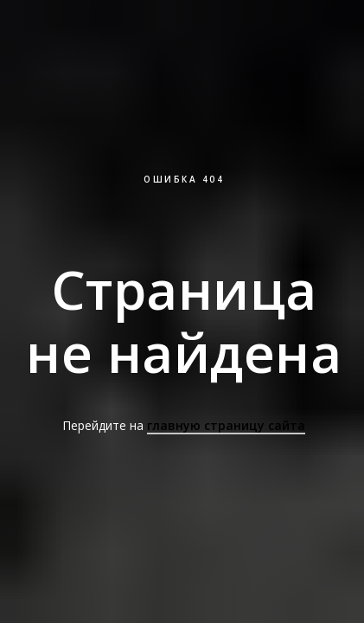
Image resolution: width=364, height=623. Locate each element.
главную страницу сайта (226, 425)
